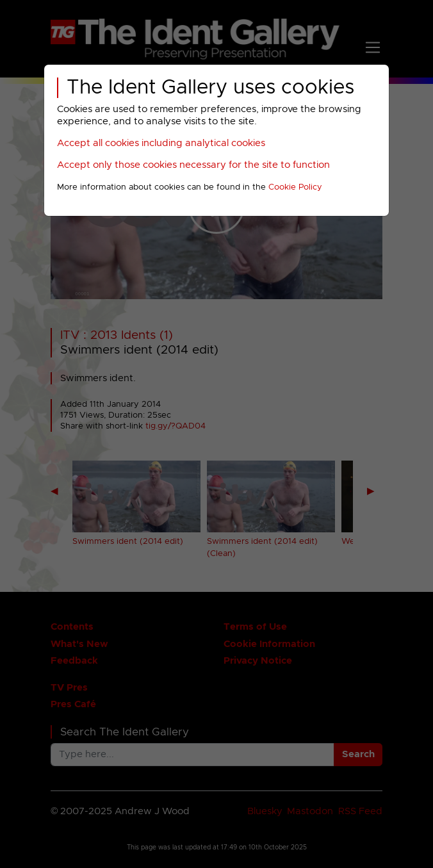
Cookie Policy (295, 187)
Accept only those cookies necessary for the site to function (193, 165)
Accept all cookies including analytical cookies (161, 143)
